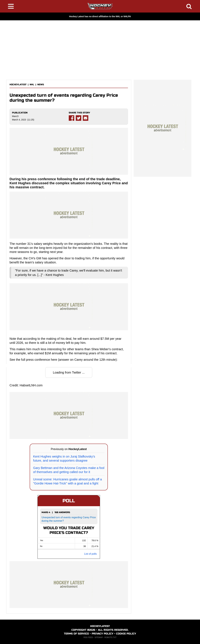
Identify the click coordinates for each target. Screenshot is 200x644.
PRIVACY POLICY (102, 634)
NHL (32, 85)
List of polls (90, 554)
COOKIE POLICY (126, 634)
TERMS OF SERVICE (76, 634)
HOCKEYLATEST (18, 85)
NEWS (41, 85)
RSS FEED (88, 637)
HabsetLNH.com (31, 385)
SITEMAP (99, 637)
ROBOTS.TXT (111, 637)
